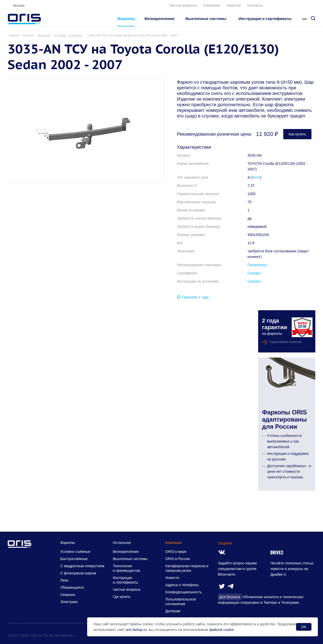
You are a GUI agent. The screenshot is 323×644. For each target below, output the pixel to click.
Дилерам (173, 611)
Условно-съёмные (75, 552)
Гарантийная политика (286, 342)
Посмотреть (257, 265)
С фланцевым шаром (78, 573)
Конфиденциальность (184, 592)
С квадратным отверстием (82, 566)
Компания (212, 5)
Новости (234, 5)
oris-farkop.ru (136, 630)
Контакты (255, 5)
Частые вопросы (183, 5)
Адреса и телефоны (182, 585)
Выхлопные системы (130, 559)
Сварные (68, 595)
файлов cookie (222, 630)
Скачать (254, 273)
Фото (256, 177)
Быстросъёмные (74, 559)
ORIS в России (178, 559)
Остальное (122, 543)
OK (304, 627)
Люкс (64, 580)
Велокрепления (126, 552)
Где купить (122, 597)
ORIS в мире (176, 552)
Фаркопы (68, 543)
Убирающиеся (72, 587)
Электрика (69, 602)
